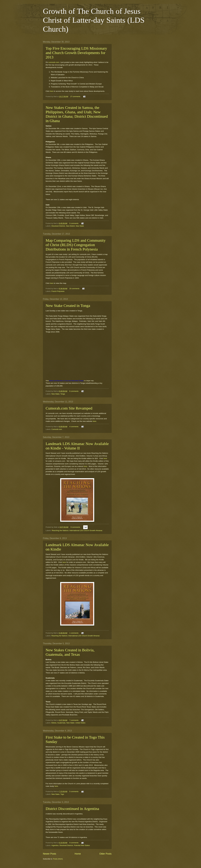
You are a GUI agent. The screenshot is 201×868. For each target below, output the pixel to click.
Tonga (63, 394)
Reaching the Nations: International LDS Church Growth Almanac (77, 530)
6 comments (74, 391)
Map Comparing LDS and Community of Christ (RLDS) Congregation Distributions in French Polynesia (76, 245)
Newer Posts (50, 854)
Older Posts (105, 854)
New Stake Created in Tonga (68, 306)
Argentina (55, 845)
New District (70, 226)
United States (80, 723)
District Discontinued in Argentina (72, 809)
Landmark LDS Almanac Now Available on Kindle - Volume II (77, 446)
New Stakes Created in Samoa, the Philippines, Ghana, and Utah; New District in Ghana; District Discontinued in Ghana (77, 114)
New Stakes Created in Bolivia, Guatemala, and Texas (70, 652)
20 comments (74, 289)
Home (78, 854)
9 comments (74, 843)
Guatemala (61, 723)
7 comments (74, 720)
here (52, 91)
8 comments (75, 527)
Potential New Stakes (82, 845)
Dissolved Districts (58, 226)
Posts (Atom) (58, 859)
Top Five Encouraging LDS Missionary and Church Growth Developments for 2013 (76, 53)
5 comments (74, 791)
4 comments (74, 427)
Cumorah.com (57, 429)
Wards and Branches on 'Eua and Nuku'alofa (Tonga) (66, 381)
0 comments (74, 223)
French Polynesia (58, 291)
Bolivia (54, 723)
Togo (62, 794)
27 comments (75, 96)
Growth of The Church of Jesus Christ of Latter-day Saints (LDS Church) (94, 20)
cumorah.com (54, 62)
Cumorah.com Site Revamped (69, 408)
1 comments (74, 633)
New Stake (80, 226)
